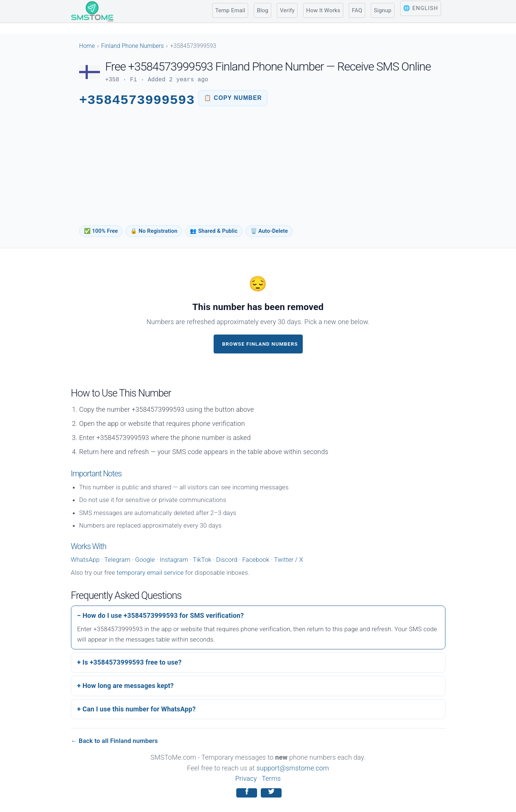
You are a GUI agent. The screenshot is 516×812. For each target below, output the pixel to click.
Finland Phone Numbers (132, 46)
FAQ (357, 10)
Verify (287, 10)
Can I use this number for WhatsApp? (139, 709)
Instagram (174, 560)
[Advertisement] (258, 168)
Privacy (246, 778)
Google (145, 560)
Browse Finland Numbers (260, 344)
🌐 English (421, 8)
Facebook (256, 560)
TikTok (202, 560)
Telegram (117, 560)
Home (87, 46)
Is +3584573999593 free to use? (132, 662)
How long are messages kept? (128, 686)
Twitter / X (289, 560)
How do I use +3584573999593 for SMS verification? (163, 615)
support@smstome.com (293, 768)
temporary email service (150, 573)
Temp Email (230, 10)
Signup (382, 10)
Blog (262, 10)
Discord (227, 560)
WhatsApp (85, 560)
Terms (271, 778)
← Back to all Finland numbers (114, 741)
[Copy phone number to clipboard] (233, 98)
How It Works (323, 10)
